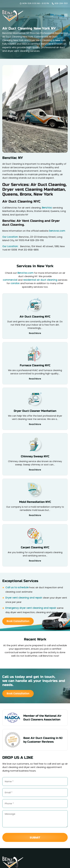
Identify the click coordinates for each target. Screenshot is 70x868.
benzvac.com (57, 231)
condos (15, 283)
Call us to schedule (17, 587)
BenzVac (47, 208)
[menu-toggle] (66, 15)
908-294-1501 (60, 3)
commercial (10, 280)
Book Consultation (18, 621)
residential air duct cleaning (40, 280)
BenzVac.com (25, 273)
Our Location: (11, 237)
